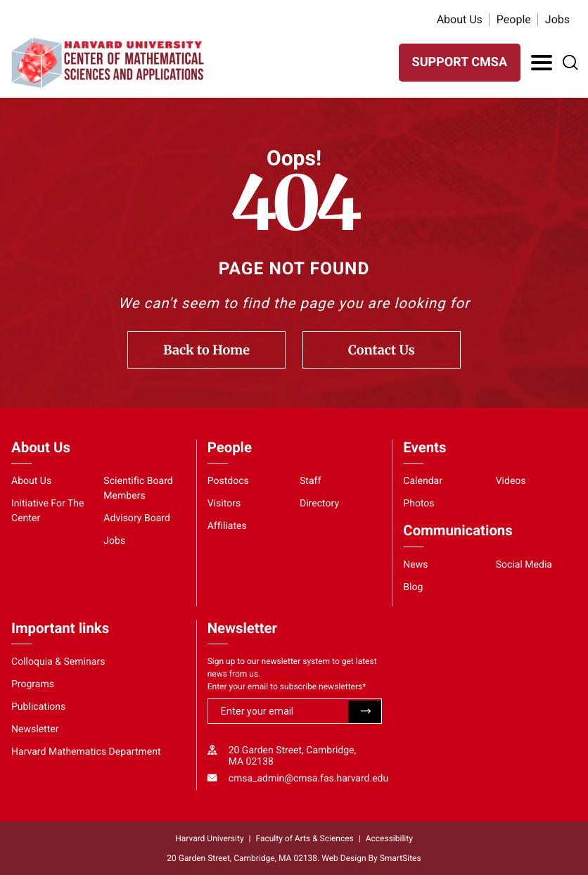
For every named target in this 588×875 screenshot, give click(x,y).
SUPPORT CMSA (460, 62)
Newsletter (35, 729)
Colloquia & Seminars (58, 662)
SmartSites (401, 858)
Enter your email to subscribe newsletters (287, 686)
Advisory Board (137, 518)
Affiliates (227, 526)
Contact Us (382, 350)
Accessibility (389, 838)
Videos (511, 481)
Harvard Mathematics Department (86, 752)
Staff (310, 481)
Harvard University (209, 838)
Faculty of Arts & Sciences (305, 838)
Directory (319, 504)
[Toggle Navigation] (542, 63)
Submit (365, 712)
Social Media (524, 565)
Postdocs (228, 481)
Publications (38, 707)
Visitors (224, 504)
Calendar (423, 481)
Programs (33, 684)
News (415, 565)
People (514, 19)
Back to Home (206, 350)
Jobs (557, 19)
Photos (418, 504)
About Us (460, 19)
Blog (413, 587)
